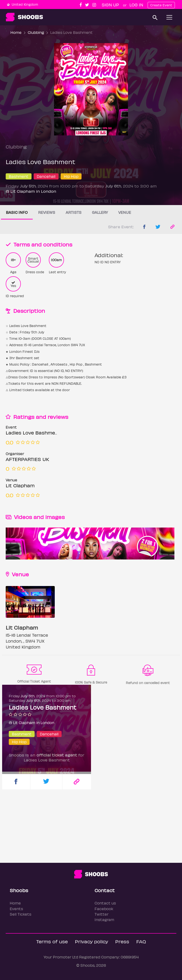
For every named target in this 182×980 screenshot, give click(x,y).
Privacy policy (91, 941)
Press (122, 941)
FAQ (141, 941)
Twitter (102, 914)
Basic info (17, 212)
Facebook (104, 909)
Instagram (104, 920)
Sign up (110, 5)
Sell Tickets (20, 914)
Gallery (100, 212)
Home (16, 32)
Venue (125, 212)
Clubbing (36, 32)
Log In (136, 5)
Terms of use (52, 941)
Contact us (105, 903)
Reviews (47, 212)
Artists (74, 212)
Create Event (161, 5)
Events (16, 909)
